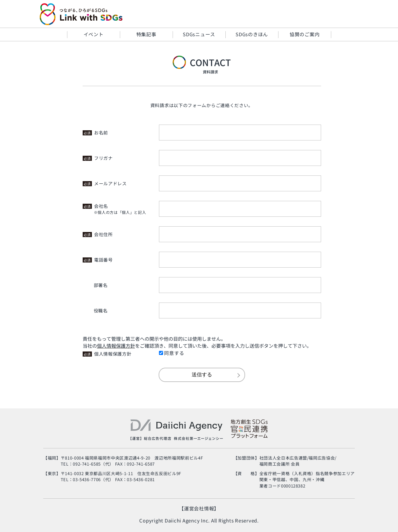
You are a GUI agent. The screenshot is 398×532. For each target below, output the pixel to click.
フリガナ (98, 158)
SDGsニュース (199, 34)
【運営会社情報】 (199, 508)
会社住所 (98, 234)
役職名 (101, 310)
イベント (94, 34)
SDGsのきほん (252, 34)
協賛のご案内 (305, 34)
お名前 (96, 133)
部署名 (101, 285)
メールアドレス (105, 183)
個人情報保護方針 (107, 354)
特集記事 (146, 34)
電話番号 (98, 260)
